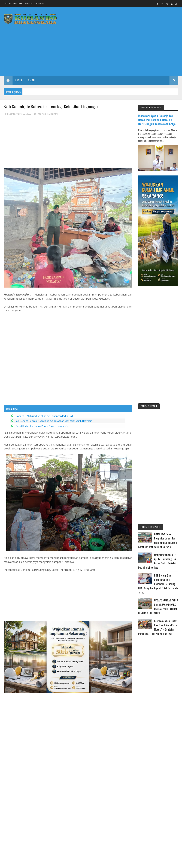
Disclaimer (18, 4)
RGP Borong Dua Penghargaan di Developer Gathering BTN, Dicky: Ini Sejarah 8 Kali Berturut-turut (158, 584)
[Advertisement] (114, 49)
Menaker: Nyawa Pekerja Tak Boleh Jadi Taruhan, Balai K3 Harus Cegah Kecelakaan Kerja (157, 120)
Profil (19, 80)
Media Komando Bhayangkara (35, 863)
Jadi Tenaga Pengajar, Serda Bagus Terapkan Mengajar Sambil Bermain (54, 385)
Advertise (40, 4)
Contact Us (29, 4)
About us (7, 4)
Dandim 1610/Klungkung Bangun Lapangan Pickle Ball (44, 380)
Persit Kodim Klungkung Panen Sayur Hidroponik (42, 390)
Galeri (32, 80)
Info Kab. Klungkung (48, 114)
